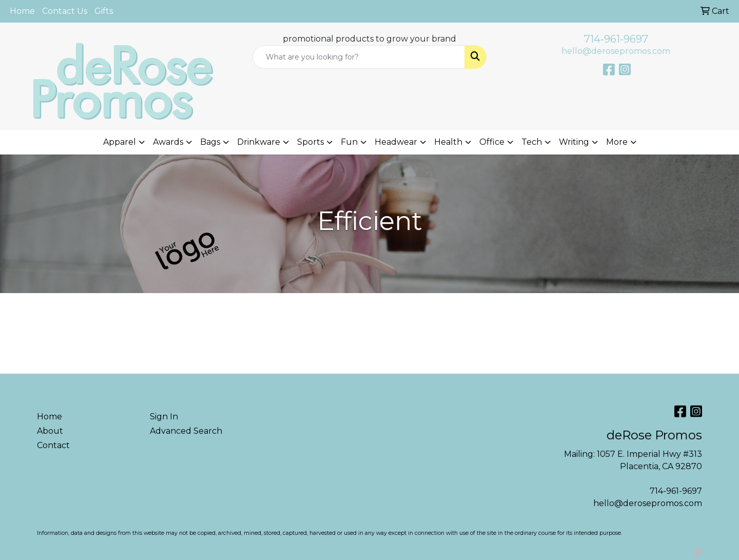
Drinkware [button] (259, 142)
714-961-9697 (616, 39)
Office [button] (492, 142)
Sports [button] (310, 142)
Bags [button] (210, 142)
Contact (53, 445)
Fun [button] (349, 142)
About (50, 431)
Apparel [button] (120, 142)
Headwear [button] (396, 142)
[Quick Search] (359, 57)
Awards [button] (168, 142)
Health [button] (448, 142)
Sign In (164, 417)
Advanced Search (186, 431)
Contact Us (65, 11)
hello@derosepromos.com (616, 51)
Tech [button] (532, 142)
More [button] (617, 142)
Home (22, 11)
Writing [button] (574, 142)
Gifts (104, 11)
